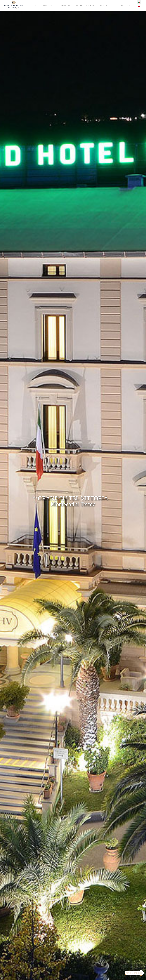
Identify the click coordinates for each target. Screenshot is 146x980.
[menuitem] (36, 5)
